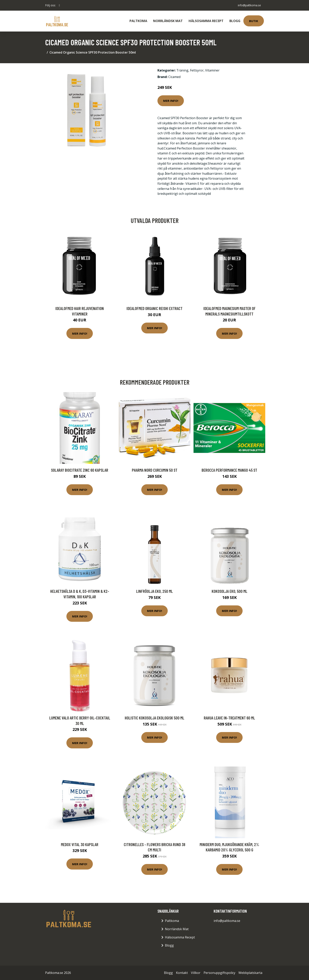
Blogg (235, 21)
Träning (182, 70)
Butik (254, 21)
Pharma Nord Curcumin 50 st (155, 470)
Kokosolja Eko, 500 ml (229, 591)
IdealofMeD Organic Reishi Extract (154, 308)
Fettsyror (197, 70)
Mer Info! (171, 101)
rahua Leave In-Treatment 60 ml (229, 718)
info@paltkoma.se (249, 5)
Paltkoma (138, 21)
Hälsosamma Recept (206, 21)
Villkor (196, 973)
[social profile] (59, 5)
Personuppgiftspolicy (219, 973)
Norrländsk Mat (168, 21)
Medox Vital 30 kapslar (80, 844)
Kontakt (182, 973)
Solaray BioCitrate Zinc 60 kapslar (80, 470)
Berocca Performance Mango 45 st (229, 470)
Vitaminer (212, 70)
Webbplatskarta (250, 973)
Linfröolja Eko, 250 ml (154, 591)
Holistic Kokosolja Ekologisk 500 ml (154, 718)
